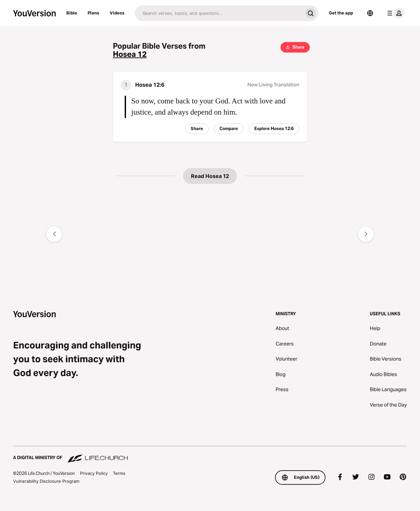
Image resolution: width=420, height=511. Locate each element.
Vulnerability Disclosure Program (46, 481)
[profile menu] (394, 13)
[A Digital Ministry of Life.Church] (210, 455)
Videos (117, 13)
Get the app (341, 13)
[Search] (219, 13)
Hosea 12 (130, 54)
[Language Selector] (370, 13)
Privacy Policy (94, 473)
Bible (72, 13)
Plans (93, 13)
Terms (119, 473)
